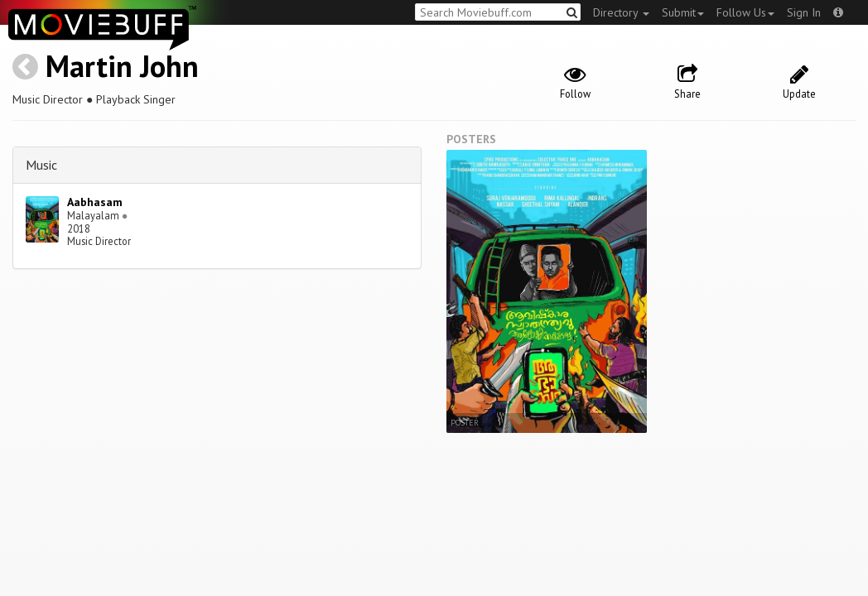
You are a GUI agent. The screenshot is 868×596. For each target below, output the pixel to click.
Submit (683, 12)
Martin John (122, 66)
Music (41, 165)
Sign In (804, 12)
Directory (621, 12)
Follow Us (745, 12)
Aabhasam (95, 202)
